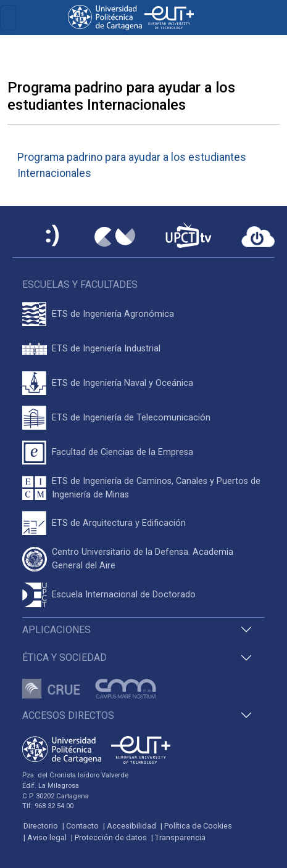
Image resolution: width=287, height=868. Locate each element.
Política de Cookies (198, 826)
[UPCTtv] (188, 236)
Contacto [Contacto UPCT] (82, 826)
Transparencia (180, 837)
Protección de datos (111, 837)
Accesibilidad (131, 826)
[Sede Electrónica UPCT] (53, 236)
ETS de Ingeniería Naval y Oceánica (123, 383)
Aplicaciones (56, 630)
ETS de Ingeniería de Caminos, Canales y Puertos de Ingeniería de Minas (156, 488)
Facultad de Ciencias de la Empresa (123, 452)
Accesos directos (68, 715)
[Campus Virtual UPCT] (115, 237)
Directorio (41, 826)
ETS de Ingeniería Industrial (106, 349)
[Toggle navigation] (8, 18)
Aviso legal (47, 837)
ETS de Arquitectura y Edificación (119, 523)
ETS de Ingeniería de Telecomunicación (131, 418)
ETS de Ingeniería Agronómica (113, 314)
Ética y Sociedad (64, 657)
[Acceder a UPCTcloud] (258, 237)
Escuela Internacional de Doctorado (124, 595)
